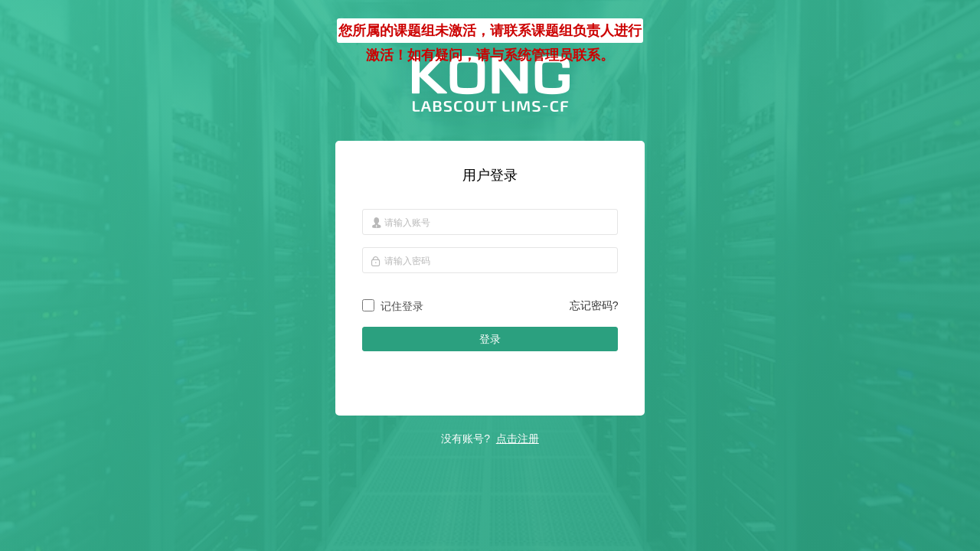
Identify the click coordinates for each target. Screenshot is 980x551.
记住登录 (402, 306)
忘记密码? (594, 305)
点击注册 (518, 439)
